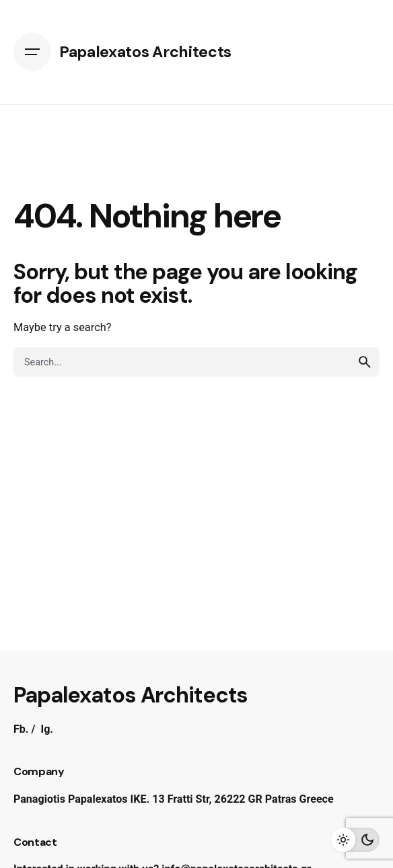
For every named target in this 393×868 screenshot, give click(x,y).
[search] (365, 362)
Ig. (47, 729)
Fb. (21, 729)
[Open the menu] (32, 52)
